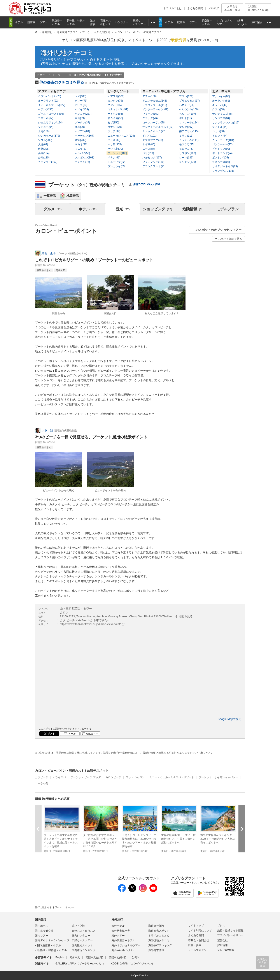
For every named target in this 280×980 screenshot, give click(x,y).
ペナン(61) (114, 158)
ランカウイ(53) (116, 166)
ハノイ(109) (82, 109)
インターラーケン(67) (155, 109)
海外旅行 (117, 919)
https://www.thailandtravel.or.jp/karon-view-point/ (90, 624)
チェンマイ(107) (48, 162)
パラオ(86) (114, 140)
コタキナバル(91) (118, 109)
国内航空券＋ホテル (49, 945)
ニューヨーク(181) (223, 140)
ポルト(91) (185, 118)
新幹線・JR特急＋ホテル (52, 950)
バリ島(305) (115, 144)
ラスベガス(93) (221, 162)
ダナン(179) (115, 127)
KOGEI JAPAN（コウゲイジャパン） (133, 964)
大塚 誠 (47, 430)
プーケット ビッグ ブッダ (86, 777)
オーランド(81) (221, 101)
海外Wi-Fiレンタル (122, 950)
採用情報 (222, 945)
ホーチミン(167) (84, 136)
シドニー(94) (46, 127)
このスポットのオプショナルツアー (217, 230)
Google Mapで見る (229, 719)
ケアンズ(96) (46, 109)
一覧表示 (50, 196)
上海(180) (44, 131)
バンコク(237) (83, 114)
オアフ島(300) (116, 96)
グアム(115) (115, 105)
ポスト (51, 734)
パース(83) (81, 105)
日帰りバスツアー (82, 940)
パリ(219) (148, 153)
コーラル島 (42, 783)
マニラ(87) (81, 149)
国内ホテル (42, 926)
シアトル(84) (220, 127)
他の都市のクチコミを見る (87, 82)
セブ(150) (113, 123)
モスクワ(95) (187, 144)
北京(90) (80, 127)
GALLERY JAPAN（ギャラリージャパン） (80, 964)
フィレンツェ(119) (153, 162)
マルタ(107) (186, 127)
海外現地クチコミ (67, 53)
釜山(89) (80, 118)
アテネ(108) (149, 96)
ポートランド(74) (222, 153)
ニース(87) (149, 149)
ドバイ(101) (149, 136)
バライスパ (59, 777)
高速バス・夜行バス (84, 931)
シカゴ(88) (218, 131)
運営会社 (222, 940)
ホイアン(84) (82, 131)
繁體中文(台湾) (94, 957)
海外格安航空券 (121, 931)
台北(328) (44, 149)
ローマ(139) (186, 158)
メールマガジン (197, 950)
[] (208, 40)
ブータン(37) (82, 123)
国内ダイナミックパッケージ (52, 940)
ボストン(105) (220, 158)
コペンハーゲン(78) (154, 123)
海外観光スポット (159, 931)
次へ (242, 829)
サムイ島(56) (115, 118)
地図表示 (73, 196)
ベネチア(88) (187, 105)
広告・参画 (195, 945)
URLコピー (92, 734)
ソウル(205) (45, 140)
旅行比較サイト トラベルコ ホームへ (55, 907)
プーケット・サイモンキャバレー (218, 777)
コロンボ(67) (46, 118)
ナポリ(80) (149, 144)
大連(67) (43, 144)
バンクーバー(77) (222, 144)
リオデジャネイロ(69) (225, 166)
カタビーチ (42, 777)
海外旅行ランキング (160, 945)
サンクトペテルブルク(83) (158, 127)
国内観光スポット (82, 945)
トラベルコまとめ (159, 936)
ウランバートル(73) (50, 96)
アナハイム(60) (221, 96)
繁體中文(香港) (117, 957)
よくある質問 (195, 8)
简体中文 (75, 957)
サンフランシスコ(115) (226, 123)
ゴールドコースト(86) (51, 114)
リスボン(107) (187, 153)
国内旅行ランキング (84, 950)
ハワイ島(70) (115, 149)
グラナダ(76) (150, 118)
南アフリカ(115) (189, 131)
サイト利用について (200, 931)
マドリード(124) (189, 123)
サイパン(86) (115, 114)
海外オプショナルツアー (126, 945)
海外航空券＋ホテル (123, 940)
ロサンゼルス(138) (223, 171)
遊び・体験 (78, 926)
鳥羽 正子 (49, 253)
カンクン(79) (115, 101)
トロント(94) (220, 136)
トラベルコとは (173, 8)
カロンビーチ (113, 777)
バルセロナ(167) (152, 158)
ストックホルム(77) (154, 131)
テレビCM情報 (226, 950)
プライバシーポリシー (230, 935)
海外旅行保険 (156, 926)
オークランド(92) (48, 101)
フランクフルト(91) (154, 166)
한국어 (136, 957)
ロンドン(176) (187, 162)
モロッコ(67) (187, 149)
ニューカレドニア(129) (121, 136)
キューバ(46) (220, 105)
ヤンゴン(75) (82, 162)
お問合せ (232, 8)
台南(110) (44, 158)
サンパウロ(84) (221, 118)
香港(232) (80, 140)
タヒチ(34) (114, 131)
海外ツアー (118, 936)
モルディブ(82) (116, 162)
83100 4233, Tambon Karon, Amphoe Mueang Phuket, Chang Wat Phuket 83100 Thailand (126, 616)
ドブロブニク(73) (153, 140)
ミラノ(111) (186, 136)
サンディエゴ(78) (222, 114)
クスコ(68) (218, 109)
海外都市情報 (156, 950)
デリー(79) (81, 101)
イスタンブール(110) (155, 105)
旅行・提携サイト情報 (230, 931)
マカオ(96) (81, 144)
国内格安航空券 (44, 931)
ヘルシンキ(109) (189, 109)
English (60, 957)
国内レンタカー (81, 936)
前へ (38, 829)
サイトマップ (196, 926)
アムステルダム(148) (155, 101)
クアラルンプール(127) (52, 105)
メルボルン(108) (84, 158)
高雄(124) (44, 153)
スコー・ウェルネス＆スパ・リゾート (172, 777)
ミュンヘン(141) (189, 140)
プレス (221, 926)
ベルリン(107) (187, 114)
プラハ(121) (186, 96)
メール (72, 734)
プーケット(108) (117, 153)
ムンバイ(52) (82, 153)
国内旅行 (41, 919)
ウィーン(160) (151, 114)
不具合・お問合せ (199, 940)
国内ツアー (42, 936)
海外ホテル (118, 926)
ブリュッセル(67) (189, 101)
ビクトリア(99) (221, 149)
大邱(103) (80, 96)
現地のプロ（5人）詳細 (146, 184)
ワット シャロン (135, 777)
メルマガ (213, 8)
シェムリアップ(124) (50, 123)
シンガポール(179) (49, 136)
